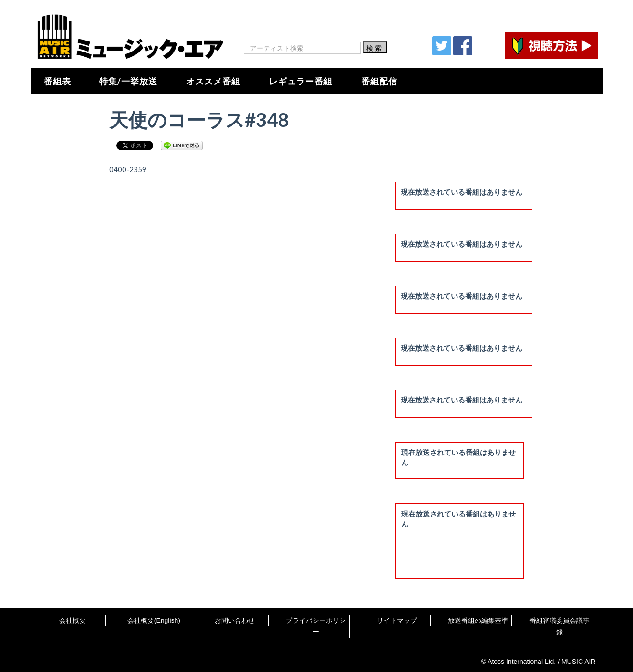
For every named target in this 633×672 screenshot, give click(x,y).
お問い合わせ (235, 620)
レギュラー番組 (301, 81)
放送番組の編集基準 (478, 620)
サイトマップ (397, 620)
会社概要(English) (154, 620)
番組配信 (379, 81)
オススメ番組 (213, 81)
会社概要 (73, 620)
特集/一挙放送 (128, 81)
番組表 (57, 81)
